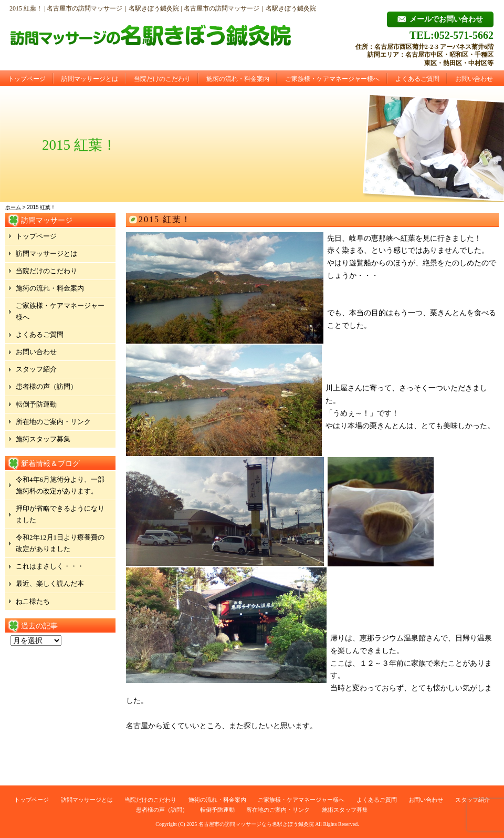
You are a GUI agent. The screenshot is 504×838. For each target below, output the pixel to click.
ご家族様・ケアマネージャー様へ (332, 79)
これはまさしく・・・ (50, 566)
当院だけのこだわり (162, 79)
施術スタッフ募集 (43, 439)
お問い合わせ (474, 79)
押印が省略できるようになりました (60, 514)
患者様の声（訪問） (46, 386)
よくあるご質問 (417, 79)
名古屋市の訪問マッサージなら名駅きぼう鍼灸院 (256, 824)
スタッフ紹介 (36, 369)
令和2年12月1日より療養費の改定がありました (60, 543)
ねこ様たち (33, 601)
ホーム (13, 207)
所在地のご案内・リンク (53, 422)
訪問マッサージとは (90, 79)
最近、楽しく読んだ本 (50, 583)
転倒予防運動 (36, 404)
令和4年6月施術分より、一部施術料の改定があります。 (60, 485)
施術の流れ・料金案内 (238, 79)
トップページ (27, 79)
